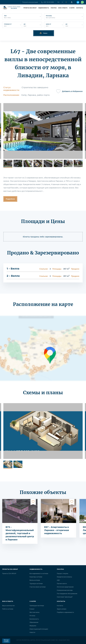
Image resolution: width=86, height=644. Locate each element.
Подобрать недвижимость (65, 612)
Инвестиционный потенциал (39, 629)
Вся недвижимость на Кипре (39, 574)
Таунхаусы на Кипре (36, 584)
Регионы (32, 616)
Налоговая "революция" (65, 597)
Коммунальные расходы (65, 590)
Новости (32, 632)
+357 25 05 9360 (48, 2)
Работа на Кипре (8, 609)
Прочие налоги (62, 584)
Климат (32, 609)
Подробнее (10, 199)
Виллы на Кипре (35, 580)
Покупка (54, 8)
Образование (34, 622)
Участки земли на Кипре (38, 587)
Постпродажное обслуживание (67, 594)
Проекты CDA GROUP (30, 8)
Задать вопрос (62, 609)
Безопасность (34, 619)
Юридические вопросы (64, 577)
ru (59, 2)
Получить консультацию (30, 2)
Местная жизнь (34, 612)
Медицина (33, 626)
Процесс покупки (62, 574)
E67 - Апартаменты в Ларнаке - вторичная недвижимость (57, 530)
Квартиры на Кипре (36, 577)
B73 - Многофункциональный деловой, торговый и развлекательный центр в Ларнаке (20, 533)
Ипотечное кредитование (65, 587)
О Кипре (72, 8)
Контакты (80, 8)
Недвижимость (44, 8)
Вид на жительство (8, 606)
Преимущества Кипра (37, 606)
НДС (58, 580)
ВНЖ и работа (63, 8)
